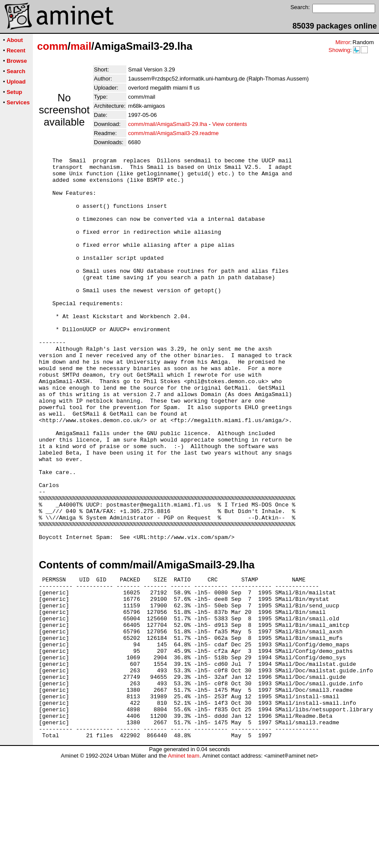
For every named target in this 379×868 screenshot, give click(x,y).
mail (81, 46)
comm (53, 46)
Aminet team (184, 865)
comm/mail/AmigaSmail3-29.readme (173, 133)
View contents (230, 124)
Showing (339, 50)
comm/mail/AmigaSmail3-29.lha (168, 124)
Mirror (343, 42)
